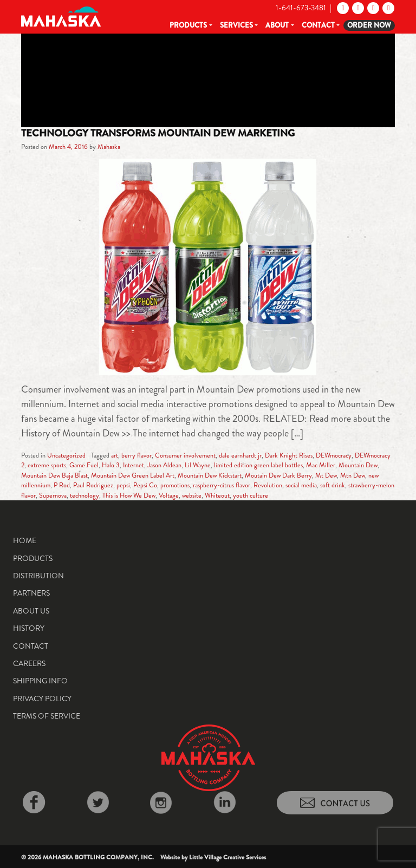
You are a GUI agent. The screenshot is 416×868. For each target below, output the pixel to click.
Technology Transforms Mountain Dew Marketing (158, 133)
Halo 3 (111, 465)
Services (236, 25)
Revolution (268, 485)
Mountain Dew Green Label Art (133, 475)
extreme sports (47, 465)
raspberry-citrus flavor (222, 485)
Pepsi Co (145, 485)
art (115, 455)
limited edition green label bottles (258, 465)
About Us (31, 611)
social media (301, 485)
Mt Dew (326, 475)
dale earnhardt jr (240, 455)
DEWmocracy (334, 455)
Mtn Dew (353, 475)
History (29, 628)
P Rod (62, 485)
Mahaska (109, 147)
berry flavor (136, 455)
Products (188, 25)
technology (84, 495)
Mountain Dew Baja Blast (54, 475)
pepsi (123, 485)
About (277, 25)
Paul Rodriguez (93, 485)
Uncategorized (66, 455)
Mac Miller (321, 465)
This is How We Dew (129, 495)
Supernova (53, 495)
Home (25, 540)
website (192, 495)
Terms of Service (47, 716)
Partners (31, 593)
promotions (175, 485)
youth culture (251, 495)
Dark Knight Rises (289, 455)
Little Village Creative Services (227, 857)
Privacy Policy (42, 699)
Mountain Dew (358, 465)
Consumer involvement (185, 455)
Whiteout (217, 495)
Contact (318, 25)
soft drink (333, 485)
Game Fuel (84, 465)
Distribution (38, 576)
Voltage (169, 495)
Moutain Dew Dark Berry (278, 475)
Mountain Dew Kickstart (210, 475)
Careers (29, 663)
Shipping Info (40, 681)
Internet (134, 465)
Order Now (369, 25)
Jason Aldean (164, 465)
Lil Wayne (198, 465)
